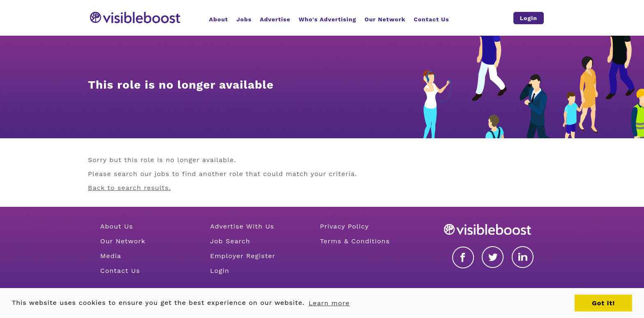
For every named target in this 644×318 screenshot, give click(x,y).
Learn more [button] (329, 303)
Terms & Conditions (355, 241)
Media (111, 256)
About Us (117, 226)
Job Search (230, 241)
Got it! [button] (603, 303)
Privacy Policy (344, 226)
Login (220, 271)
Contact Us (120, 271)
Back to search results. (129, 188)
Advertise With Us (242, 226)
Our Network (123, 241)
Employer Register (243, 256)
